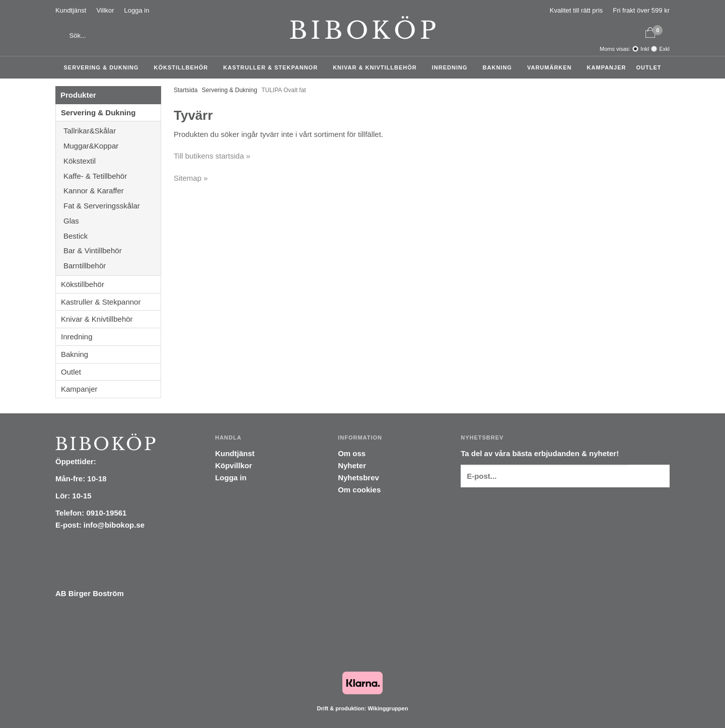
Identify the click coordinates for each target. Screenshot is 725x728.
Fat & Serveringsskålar (112, 206)
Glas (112, 221)
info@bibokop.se (114, 525)
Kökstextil (112, 161)
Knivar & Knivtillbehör (377, 67)
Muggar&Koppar (112, 146)
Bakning (500, 67)
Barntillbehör (85, 266)
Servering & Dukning (104, 67)
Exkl (664, 49)
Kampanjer (607, 67)
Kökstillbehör (184, 67)
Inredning (452, 67)
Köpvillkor (233, 465)
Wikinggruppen (388, 708)
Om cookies (359, 490)
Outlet (648, 67)
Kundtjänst (71, 10)
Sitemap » (191, 178)
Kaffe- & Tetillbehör (112, 176)
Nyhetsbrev (358, 478)
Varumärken (552, 67)
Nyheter (352, 465)
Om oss (352, 453)
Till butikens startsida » (212, 156)
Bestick (112, 236)
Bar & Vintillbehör (112, 250)
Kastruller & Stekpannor (273, 67)
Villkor (105, 10)
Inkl (645, 49)
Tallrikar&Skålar (112, 131)
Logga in (137, 10)
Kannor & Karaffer (112, 191)
